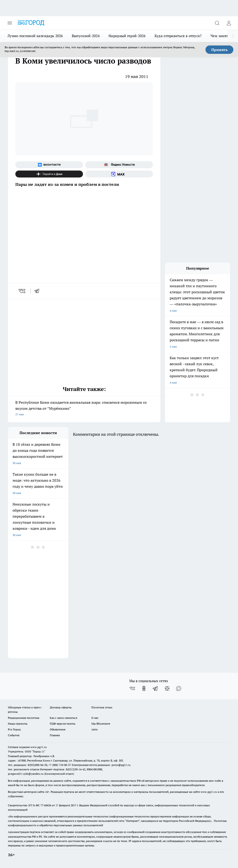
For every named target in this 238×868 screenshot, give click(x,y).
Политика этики (102, 707)
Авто (94, 729)
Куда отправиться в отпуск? (178, 36)
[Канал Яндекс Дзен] (49, 174)
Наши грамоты (18, 724)
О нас (95, 718)
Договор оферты (61, 707)
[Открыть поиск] (217, 23)
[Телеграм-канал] (155, 688)
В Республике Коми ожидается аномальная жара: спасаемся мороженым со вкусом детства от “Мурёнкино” (84, 409)
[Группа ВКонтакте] (49, 165)
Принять (220, 50)
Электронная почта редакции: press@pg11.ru (101, 765)
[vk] (22, 291)
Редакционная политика (24, 718)
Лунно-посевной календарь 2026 (35, 36)
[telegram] (38, 291)
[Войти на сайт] (229, 23)
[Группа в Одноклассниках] (144, 688)
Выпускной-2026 (86, 36)
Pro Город (14, 729)
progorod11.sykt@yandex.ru (26, 774)
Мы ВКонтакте (101, 724)
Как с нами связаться (63, 718)
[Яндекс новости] (119, 165)
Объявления (58, 729)
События (14, 735)
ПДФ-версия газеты (63, 724)
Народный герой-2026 (127, 36)
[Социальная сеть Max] (119, 174)
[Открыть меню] (10, 23)
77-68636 (46, 805)
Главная (55, 735)
